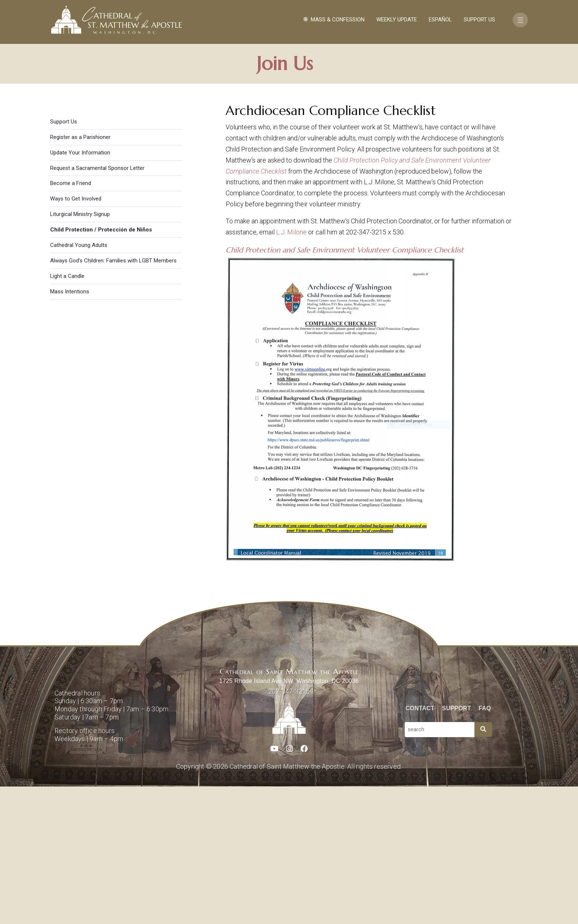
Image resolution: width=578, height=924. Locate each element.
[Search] (483, 867)
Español (440, 20)
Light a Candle (67, 413)
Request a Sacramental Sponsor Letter (97, 305)
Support (457, 845)
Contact (420, 845)
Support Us (479, 20)
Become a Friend (71, 321)
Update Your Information (80, 290)
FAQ (485, 845)
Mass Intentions (70, 429)
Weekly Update (397, 20)
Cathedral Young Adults (79, 382)
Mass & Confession (338, 20)
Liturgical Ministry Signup (80, 351)
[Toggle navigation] (520, 20)
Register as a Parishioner (80, 274)
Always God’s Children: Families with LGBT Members (113, 398)
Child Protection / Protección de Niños (101, 367)
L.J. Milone (291, 369)
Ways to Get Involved (76, 336)
